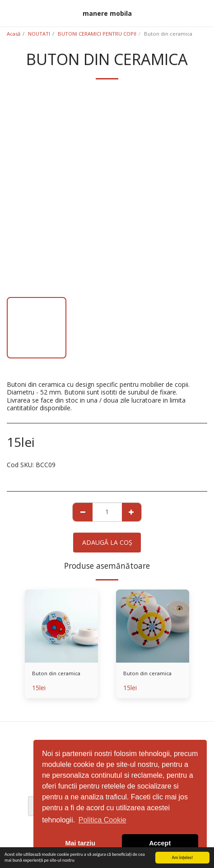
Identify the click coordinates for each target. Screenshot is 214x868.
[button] (10, 13)
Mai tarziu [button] (80, 843)
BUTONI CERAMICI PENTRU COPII (97, 34)
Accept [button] (160, 843)
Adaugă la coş (107, 542)
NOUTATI (39, 34)
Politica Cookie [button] (102, 820)
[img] (61, 626)
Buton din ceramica (56, 673)
